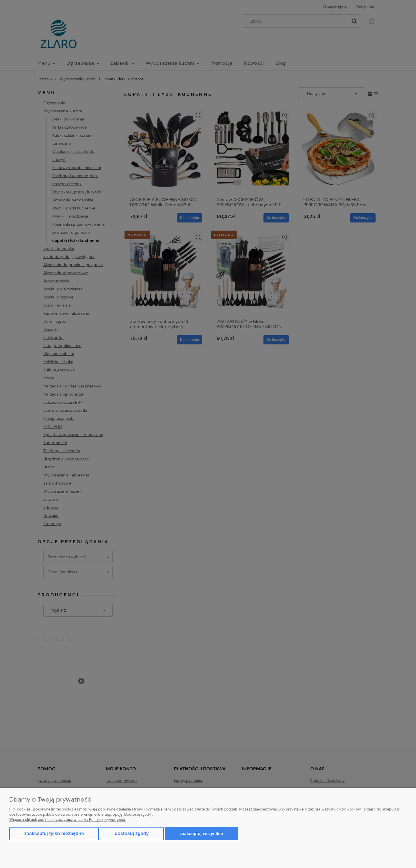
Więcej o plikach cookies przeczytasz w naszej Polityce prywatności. (67, 820)
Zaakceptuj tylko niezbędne (54, 833)
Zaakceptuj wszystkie (201, 833)
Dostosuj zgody (132, 833)
